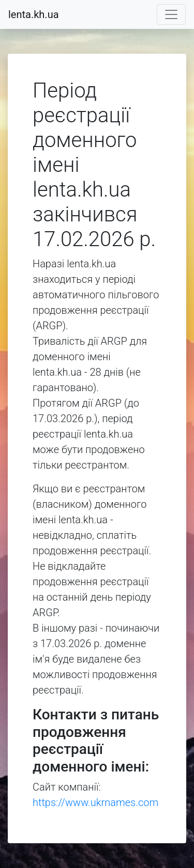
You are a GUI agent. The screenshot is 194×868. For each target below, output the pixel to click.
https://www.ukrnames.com (95, 802)
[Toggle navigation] (171, 14)
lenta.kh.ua (34, 14)
